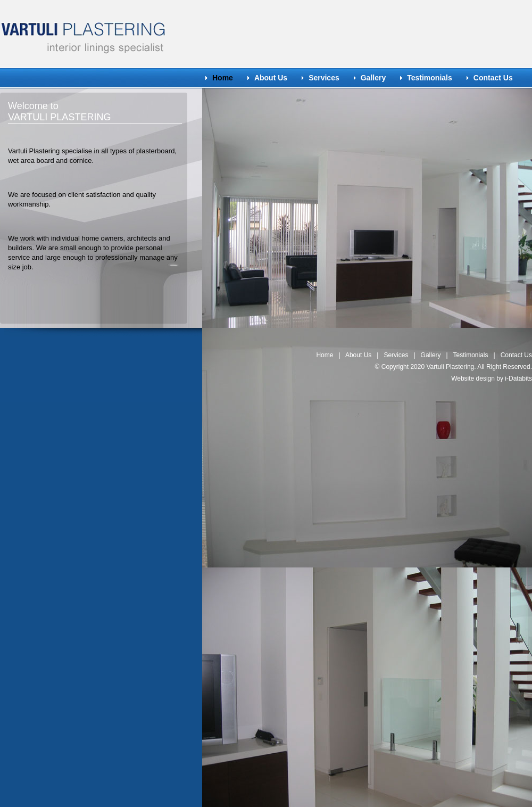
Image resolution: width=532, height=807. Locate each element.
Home (325, 355)
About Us (271, 78)
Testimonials (430, 78)
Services (324, 78)
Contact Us (493, 78)
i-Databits (518, 378)
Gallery (373, 78)
